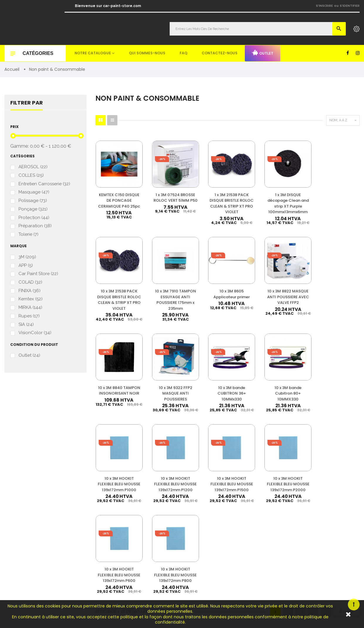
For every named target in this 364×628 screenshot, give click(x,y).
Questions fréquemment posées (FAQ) (320, 529)
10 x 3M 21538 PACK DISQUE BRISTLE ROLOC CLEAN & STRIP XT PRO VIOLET (296, 195)
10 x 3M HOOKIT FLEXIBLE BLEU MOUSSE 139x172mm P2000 (250, 380)
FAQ (183, 53)
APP (26, 266)
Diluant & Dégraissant (226, 524)
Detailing (215, 569)
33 (326, 426)
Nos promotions (301, 513)
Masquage (34, 192)
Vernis (212, 506)
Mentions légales (302, 537)
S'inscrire (324, 6)
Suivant (346, 426)
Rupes (29, 316)
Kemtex (31, 299)
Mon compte (298, 497)
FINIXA (30, 291)
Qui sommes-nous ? (305, 522)
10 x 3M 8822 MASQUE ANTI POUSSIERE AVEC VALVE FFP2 (159, 288)
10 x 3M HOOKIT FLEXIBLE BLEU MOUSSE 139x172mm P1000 (114, 380)
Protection (34, 218)
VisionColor (35, 333)
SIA (26, 324)
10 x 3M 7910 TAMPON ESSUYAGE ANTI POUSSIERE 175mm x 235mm (341, 195)
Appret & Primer (221, 533)
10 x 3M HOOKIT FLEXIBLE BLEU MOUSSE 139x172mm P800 (341, 377)
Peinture (214, 497)
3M (27, 257)
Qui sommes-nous (147, 53)
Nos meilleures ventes (307, 505)
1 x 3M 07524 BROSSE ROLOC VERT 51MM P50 (159, 190)
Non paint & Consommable (230, 542)
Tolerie (28, 234)
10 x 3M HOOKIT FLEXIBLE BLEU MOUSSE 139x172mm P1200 (159, 380)
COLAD (30, 282)
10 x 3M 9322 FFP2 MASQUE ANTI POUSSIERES (250, 288)
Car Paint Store (38, 274)
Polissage (33, 201)
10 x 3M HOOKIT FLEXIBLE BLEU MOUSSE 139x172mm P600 (296, 377)
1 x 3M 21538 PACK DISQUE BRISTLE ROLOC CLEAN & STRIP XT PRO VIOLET (205, 195)
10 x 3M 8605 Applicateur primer (114, 285)
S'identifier (350, 6)
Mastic (212, 560)
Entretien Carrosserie (44, 184)
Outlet (263, 53)
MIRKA (30, 308)
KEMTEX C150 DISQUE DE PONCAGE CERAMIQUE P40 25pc (114, 195)
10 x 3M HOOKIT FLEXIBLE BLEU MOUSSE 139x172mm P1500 (205, 380)
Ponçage (33, 209)
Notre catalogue (93, 53)
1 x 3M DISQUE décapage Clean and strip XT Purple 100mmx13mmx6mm (251, 195)
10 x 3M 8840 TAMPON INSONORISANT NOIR (205, 288)
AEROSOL (33, 167)
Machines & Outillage (225, 551)
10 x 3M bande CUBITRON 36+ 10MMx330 (296, 285)
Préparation (35, 226)
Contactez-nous (220, 53)
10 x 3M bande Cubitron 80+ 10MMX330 (341, 285)
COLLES (31, 176)
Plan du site (298, 554)
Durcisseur (216, 515)
